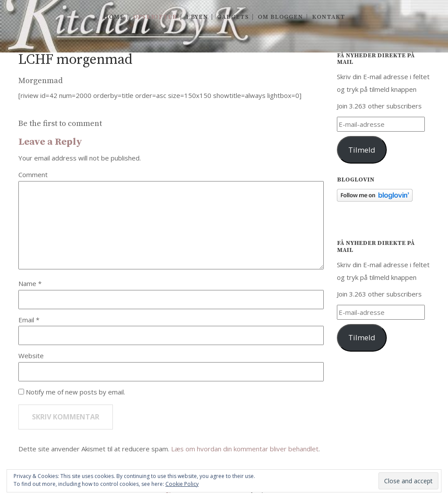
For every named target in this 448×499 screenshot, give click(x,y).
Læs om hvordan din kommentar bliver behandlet (245, 449)
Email (27, 320)
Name (28, 283)
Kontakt (329, 17)
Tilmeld (362, 150)
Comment (33, 174)
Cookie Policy (182, 484)
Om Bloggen (280, 17)
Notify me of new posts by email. (75, 392)
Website (31, 356)
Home (114, 17)
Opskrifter (155, 17)
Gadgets (233, 17)
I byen (197, 17)
